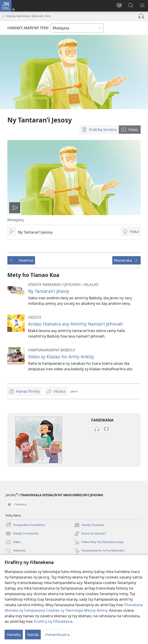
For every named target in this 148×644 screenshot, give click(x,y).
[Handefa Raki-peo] (141, 16)
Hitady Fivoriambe (22, 534)
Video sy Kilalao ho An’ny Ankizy (61, 357)
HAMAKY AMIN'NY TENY (28, 28)
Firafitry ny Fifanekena (53, 621)
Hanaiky (14, 635)
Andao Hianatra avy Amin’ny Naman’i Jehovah (75, 324)
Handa (33, 635)
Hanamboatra (57, 635)
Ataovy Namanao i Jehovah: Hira (28, 16)
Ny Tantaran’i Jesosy (49, 291)
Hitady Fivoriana (89, 525)
